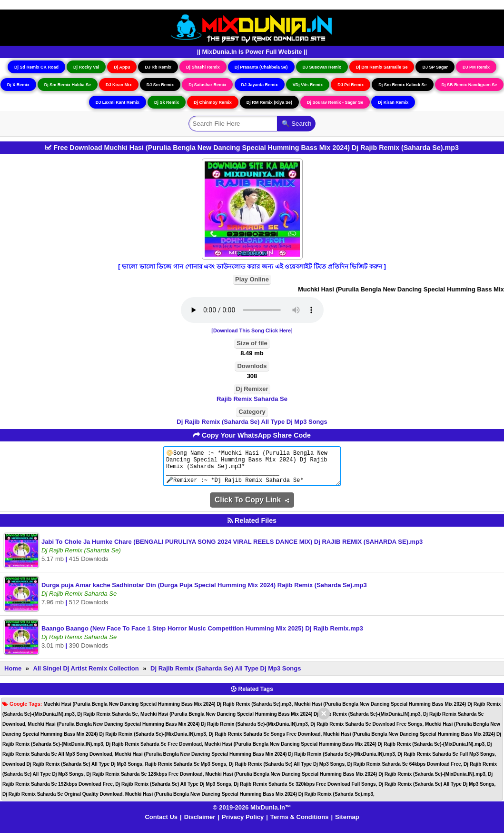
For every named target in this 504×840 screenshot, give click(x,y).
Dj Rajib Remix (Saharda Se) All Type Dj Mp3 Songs (252, 422)
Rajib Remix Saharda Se (252, 399)
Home (13, 675)
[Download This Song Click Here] (252, 330)
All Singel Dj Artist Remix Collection (86, 675)
